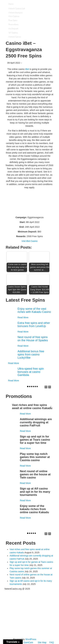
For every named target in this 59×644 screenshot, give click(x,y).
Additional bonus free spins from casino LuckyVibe (31, 354)
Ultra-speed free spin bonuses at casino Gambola (31, 372)
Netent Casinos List (17, 8)
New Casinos (14, 16)
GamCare (28, 642)
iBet (27, 69)
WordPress (31, 639)
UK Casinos (13, 32)
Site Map (42, 642)
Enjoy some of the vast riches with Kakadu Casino (34, 310)
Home (11, 4)
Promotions (13, 24)
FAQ (52, 642)
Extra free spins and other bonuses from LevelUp (34, 325)
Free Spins (13, 20)
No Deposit (13, 28)
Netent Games (15, 37)
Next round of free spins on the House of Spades (33, 339)
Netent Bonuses (15, 12)
